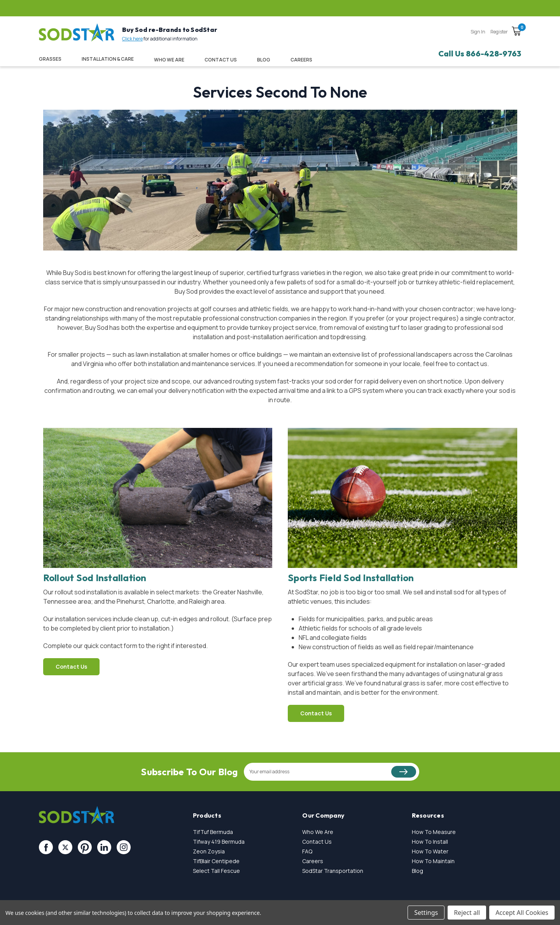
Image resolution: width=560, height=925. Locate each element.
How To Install (430, 842)
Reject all (467, 913)
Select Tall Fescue (216, 871)
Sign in (478, 32)
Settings (426, 913)
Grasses (50, 59)
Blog (264, 60)
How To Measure (434, 832)
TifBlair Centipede (216, 861)
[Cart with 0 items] (516, 32)
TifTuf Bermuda (213, 832)
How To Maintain (433, 861)
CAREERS (301, 60)
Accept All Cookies (522, 913)
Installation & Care (108, 59)
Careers (313, 861)
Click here (132, 39)
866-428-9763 (493, 53)
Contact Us (221, 60)
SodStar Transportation (333, 871)
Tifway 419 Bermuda (219, 842)
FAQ (307, 851)
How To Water (430, 851)
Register (499, 32)
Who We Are (169, 60)
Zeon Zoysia (209, 851)
